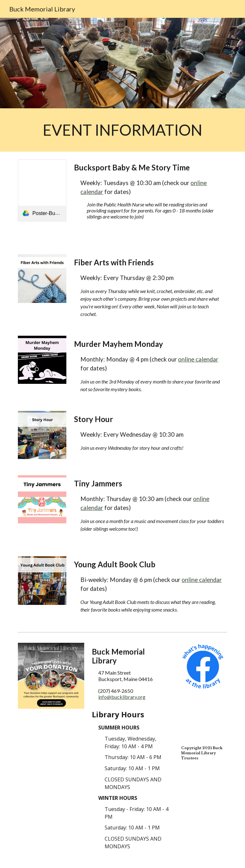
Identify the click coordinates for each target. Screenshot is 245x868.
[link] (42, 190)
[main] (122, 130)
